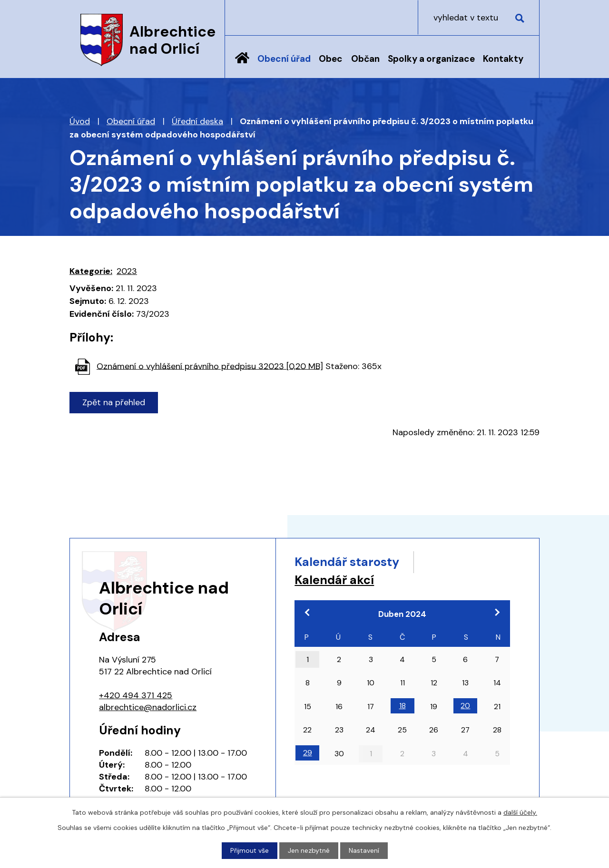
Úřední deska (197, 121)
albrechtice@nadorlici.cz (148, 707)
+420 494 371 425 (136, 695)
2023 (127, 271)
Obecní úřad (284, 59)
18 (403, 706)
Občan (365, 59)
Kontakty (503, 59)
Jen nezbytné (309, 850)
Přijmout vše (250, 850)
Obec (331, 59)
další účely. (520, 812)
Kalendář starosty (347, 562)
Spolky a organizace (431, 59)
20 (465, 706)
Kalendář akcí (334, 580)
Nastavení (364, 850)
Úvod (242, 65)
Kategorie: (91, 271)
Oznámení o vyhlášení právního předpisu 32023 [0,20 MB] (210, 366)
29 (308, 753)
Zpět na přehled (114, 402)
